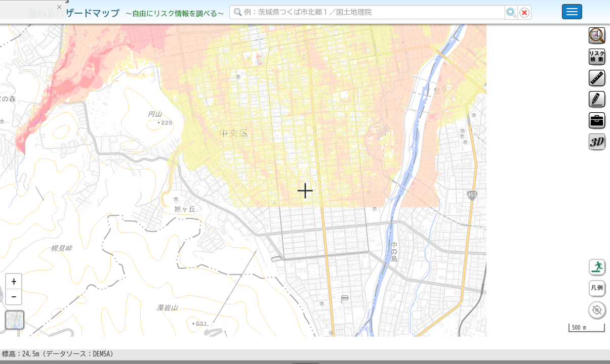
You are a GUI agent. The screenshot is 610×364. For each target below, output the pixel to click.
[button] (14, 308)
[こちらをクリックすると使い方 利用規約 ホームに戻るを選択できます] (572, 12)
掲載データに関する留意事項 (55, 172)
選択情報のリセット (107, 199)
